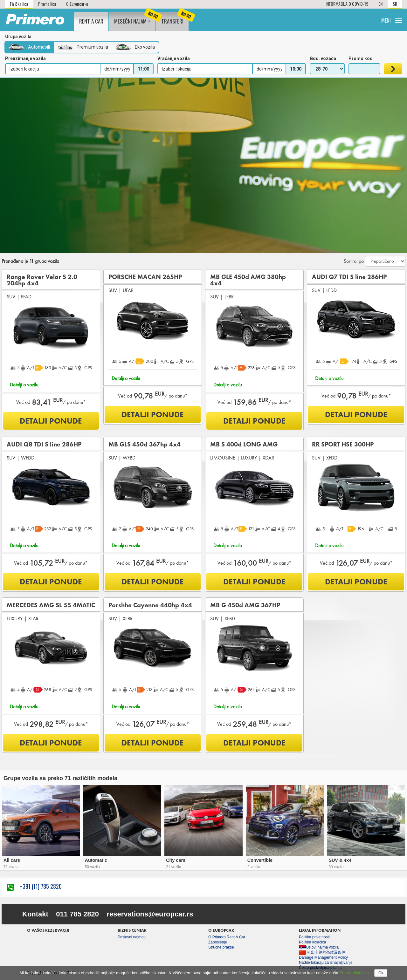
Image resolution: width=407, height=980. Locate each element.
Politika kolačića (354, 973)
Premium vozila (83, 47)
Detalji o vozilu (24, 385)
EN (380, 4)
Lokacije (303, 19)
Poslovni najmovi (132, 937)
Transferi (175, 18)
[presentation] (3, 818)
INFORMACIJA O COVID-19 (347, 4)
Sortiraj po (354, 261)
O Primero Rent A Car (227, 937)
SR (395, 4)
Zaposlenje (218, 942)
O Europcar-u (77, 4)
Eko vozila (135, 47)
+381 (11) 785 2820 (34, 886)
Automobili (29, 47)
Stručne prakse (221, 947)
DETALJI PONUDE (51, 421)
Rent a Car (91, 21)
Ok (381, 973)
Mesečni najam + (135, 18)
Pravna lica (47, 4)
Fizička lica (19, 4)
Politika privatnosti (314, 937)
